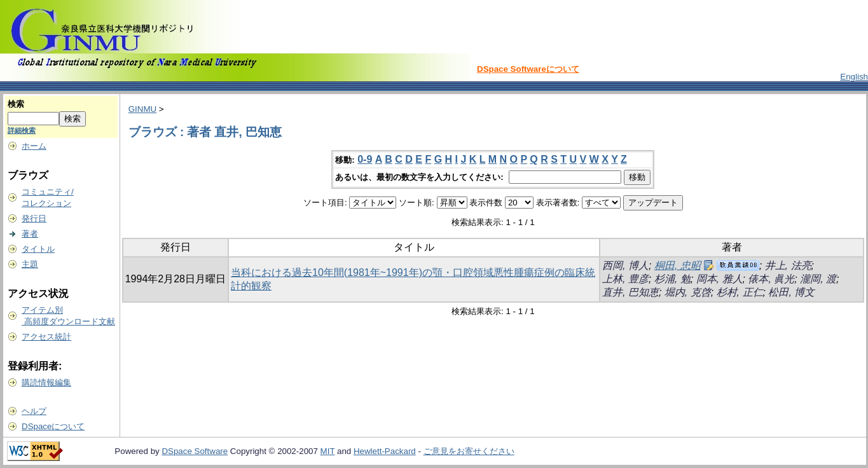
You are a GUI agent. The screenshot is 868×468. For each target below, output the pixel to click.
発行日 (34, 218)
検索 (16, 104)
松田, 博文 (791, 292)
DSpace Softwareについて (528, 69)
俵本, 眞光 (771, 279)
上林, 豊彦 (625, 279)
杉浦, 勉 (672, 279)
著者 (30, 234)
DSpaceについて (53, 426)
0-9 (365, 159)
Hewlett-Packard (385, 451)
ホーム (34, 146)
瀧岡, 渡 (818, 279)
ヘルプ (34, 411)
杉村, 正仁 (740, 292)
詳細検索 (22, 130)
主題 (30, 264)
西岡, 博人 (625, 265)
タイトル (38, 249)
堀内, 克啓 (688, 292)
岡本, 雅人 (720, 279)
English (854, 77)
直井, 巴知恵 (630, 292)
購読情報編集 (46, 382)
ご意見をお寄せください (469, 451)
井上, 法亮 (788, 265)
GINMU (142, 109)
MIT (328, 451)
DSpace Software (195, 451)
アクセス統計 (46, 337)
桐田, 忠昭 (678, 265)
